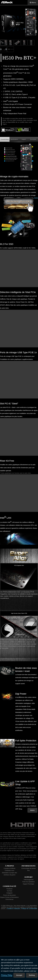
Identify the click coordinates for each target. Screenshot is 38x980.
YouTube (10, 891)
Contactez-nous (9, 870)
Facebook (9, 889)
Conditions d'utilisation (13, 909)
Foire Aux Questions (28, 882)
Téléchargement (28, 880)
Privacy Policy (7, 975)
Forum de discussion (9, 895)
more (36, 198)
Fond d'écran (9, 899)
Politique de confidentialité (29, 909)
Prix (29, 870)
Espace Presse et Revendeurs (10, 897)
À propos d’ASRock (10, 868)
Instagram (9, 893)
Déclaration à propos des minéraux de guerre (10, 874)
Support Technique (29, 884)
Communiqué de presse (28, 868)
